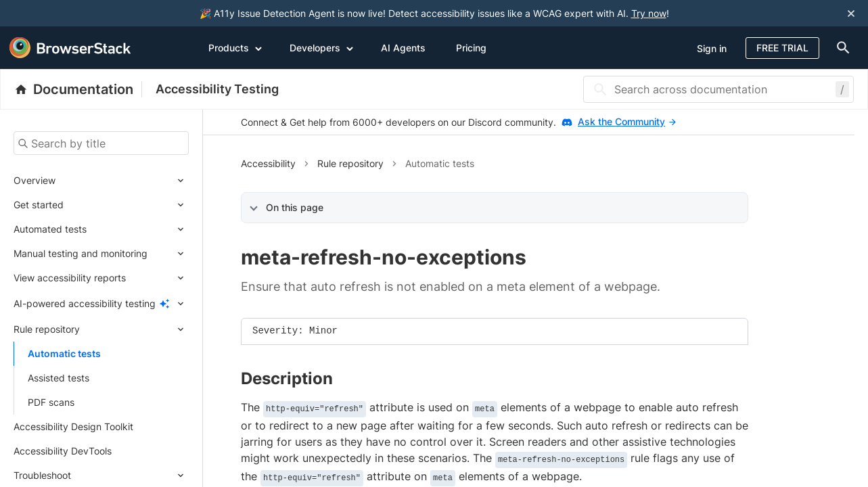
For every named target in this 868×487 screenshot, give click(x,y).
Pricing (471, 48)
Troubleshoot (42, 475)
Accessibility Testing (217, 89)
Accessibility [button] (268, 163)
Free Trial (782, 48)
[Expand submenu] (122, 181)
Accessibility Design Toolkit (73, 426)
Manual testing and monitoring (81, 253)
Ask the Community (627, 121)
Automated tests (50, 229)
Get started (39, 205)
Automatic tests (64, 353)
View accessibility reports (70, 278)
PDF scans (51, 402)
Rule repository (47, 329)
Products (235, 47)
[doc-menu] (840, 48)
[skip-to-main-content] (55, 14)
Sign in (712, 48)
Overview (35, 180)
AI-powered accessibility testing (85, 303)
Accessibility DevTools (63, 451)
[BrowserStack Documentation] (78, 89)
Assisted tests (59, 378)
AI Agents (403, 48)
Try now (649, 13)
